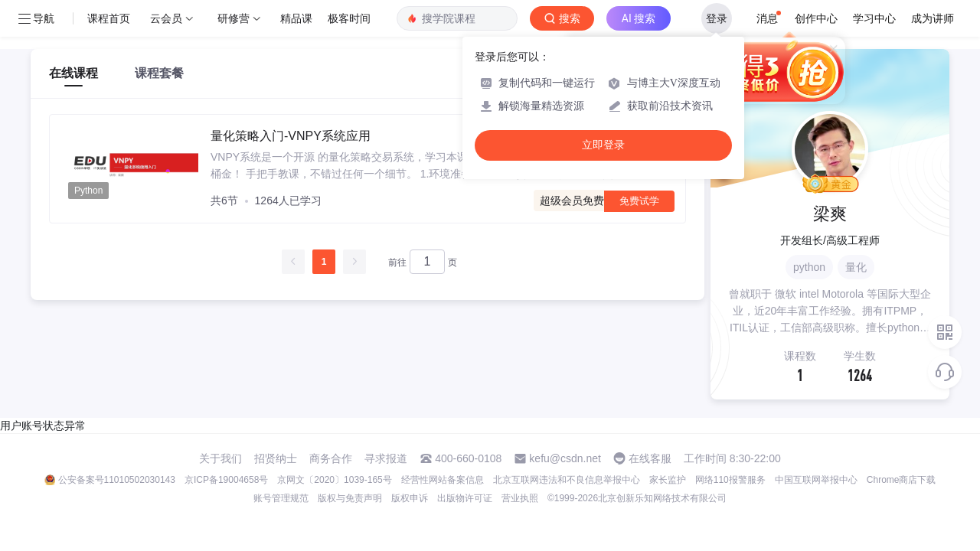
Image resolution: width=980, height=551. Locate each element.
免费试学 (639, 201)
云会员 (166, 18)
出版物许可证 (465, 498)
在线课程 (73, 73)
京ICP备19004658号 (226, 480)
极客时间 (349, 18)
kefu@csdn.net (565, 458)
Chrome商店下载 (902, 480)
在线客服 (650, 458)
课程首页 (109, 18)
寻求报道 (386, 458)
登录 (717, 18)
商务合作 (331, 458)
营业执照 (520, 498)
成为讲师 (933, 18)
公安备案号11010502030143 (117, 480)
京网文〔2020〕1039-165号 (334, 480)
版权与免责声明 (350, 498)
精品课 (296, 18)
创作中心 (816, 18)
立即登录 (603, 145)
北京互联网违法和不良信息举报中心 (567, 480)
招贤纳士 (276, 458)
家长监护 (668, 480)
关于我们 (220, 458)
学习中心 (874, 18)
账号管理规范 (281, 498)
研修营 (234, 18)
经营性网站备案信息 (443, 480)
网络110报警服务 (730, 480)
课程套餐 (159, 73)
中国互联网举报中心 (816, 480)
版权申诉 (410, 498)
